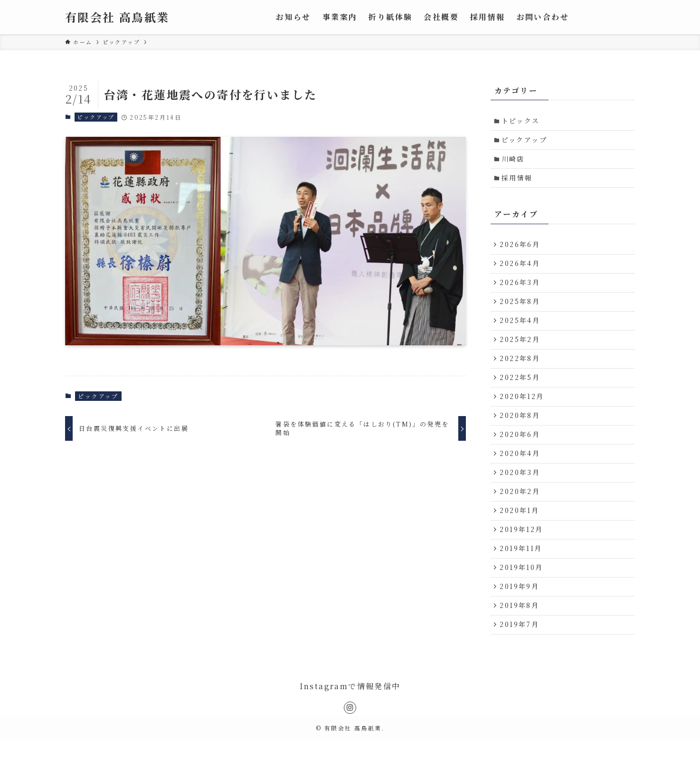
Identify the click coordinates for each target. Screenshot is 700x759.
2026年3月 (521, 287)
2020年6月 (521, 446)
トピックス (522, 121)
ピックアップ (96, 117)
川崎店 (514, 161)
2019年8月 (520, 623)
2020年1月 (520, 524)
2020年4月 (521, 465)
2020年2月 (521, 504)
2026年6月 (521, 248)
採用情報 (518, 180)
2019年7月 (520, 643)
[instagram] (350, 727)
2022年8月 (521, 366)
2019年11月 (522, 564)
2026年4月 (521, 267)
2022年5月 (521, 386)
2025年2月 (521, 347)
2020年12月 (523, 406)
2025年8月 (521, 307)
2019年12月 (522, 544)
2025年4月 (521, 327)
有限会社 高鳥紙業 (117, 17)
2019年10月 (522, 584)
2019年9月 (520, 603)
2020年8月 (521, 426)
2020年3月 (521, 485)
